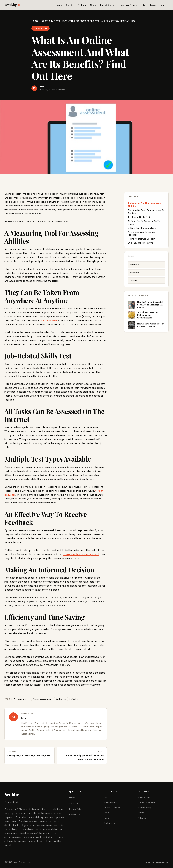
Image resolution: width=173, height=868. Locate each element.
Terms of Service (147, 802)
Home (59, 5)
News (93, 5)
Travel (153, 5)
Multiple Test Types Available (142, 230)
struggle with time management (81, 554)
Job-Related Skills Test (139, 219)
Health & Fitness (129, 5)
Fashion (82, 5)
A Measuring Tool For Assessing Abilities (144, 207)
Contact (142, 813)
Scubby (12, 5)
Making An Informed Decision (141, 241)
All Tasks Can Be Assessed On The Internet (144, 225)
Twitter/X (134, 267)
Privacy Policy (76, 809)
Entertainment (108, 5)
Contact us (75, 815)
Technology (47, 21)
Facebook (134, 275)
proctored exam (48, 320)
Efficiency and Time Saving (141, 245)
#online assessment (42, 699)
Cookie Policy (145, 808)
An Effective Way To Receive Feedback (142, 236)
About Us (74, 803)
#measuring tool (21, 699)
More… (164, 5)
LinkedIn (134, 283)
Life (144, 5)
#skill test (76, 699)
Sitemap (142, 818)
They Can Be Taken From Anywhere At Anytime (146, 214)
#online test (61, 699)
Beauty (70, 5)
